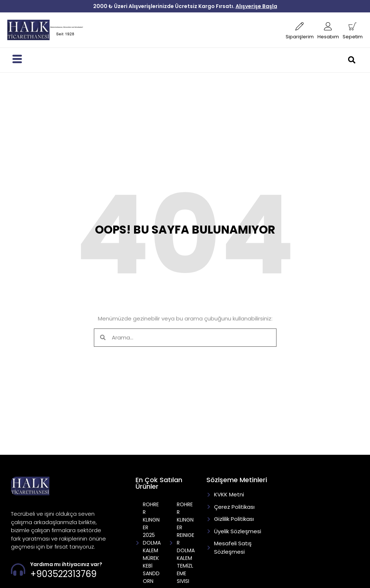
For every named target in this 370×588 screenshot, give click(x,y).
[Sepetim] (353, 26)
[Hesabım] (328, 26)
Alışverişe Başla (256, 6)
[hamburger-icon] (17, 60)
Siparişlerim (300, 37)
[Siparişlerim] (300, 26)
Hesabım (328, 37)
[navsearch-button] (355, 60)
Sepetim (353, 37)
